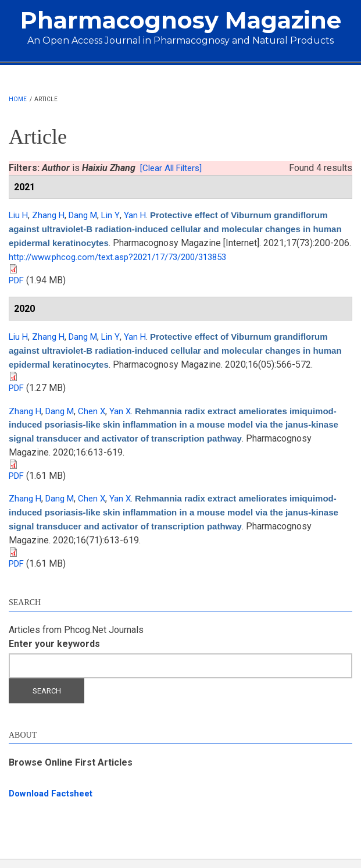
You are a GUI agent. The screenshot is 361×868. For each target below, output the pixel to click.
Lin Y (116, 215)
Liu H (19, 215)
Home (18, 99)
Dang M (87, 215)
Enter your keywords (54, 651)
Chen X (96, 421)
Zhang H (51, 215)
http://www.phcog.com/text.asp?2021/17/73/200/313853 (217, 256)
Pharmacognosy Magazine (181, 20)
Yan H (141, 215)
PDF (18, 278)
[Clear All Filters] (174, 168)
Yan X (126, 421)
